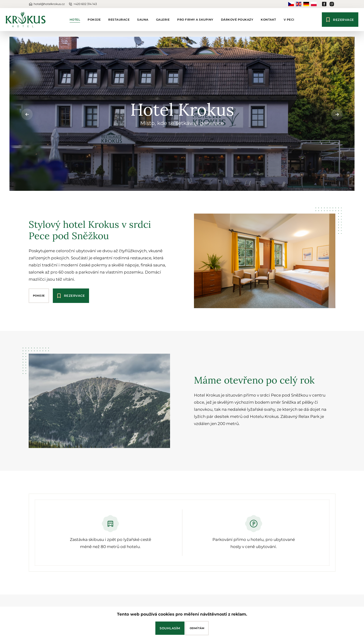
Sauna (143, 20)
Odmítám (197, 628)
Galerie (163, 20)
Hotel (75, 20)
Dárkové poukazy (237, 20)
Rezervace (340, 20)
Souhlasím (170, 628)
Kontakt (268, 20)
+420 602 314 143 (83, 4)
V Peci (289, 20)
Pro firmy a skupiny (195, 20)
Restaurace (119, 20)
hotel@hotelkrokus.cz (47, 4)
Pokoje (94, 20)
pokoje (39, 296)
